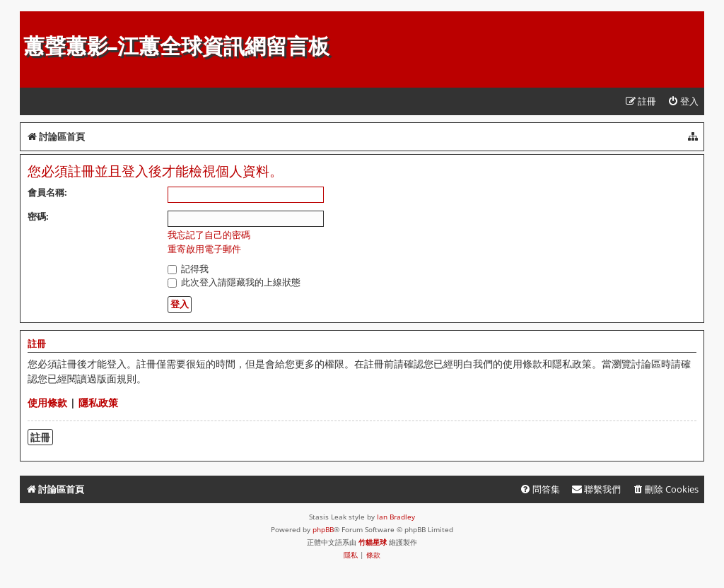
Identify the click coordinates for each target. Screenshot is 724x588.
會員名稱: (47, 192)
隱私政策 (98, 402)
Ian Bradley (396, 517)
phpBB (323, 529)
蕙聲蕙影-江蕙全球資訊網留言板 (176, 46)
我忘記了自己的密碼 (209, 235)
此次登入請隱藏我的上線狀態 (234, 282)
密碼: (38, 216)
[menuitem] (683, 101)
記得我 (188, 269)
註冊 (40, 437)
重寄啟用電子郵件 (204, 249)
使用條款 (47, 402)
